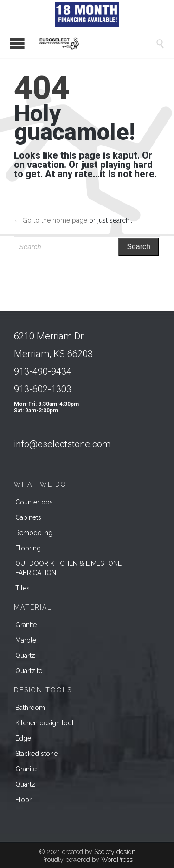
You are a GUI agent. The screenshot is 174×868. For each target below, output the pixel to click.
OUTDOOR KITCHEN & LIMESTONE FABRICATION (68, 568)
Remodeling (34, 533)
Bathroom (30, 708)
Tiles (23, 588)
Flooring (28, 548)
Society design (115, 852)
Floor (23, 800)
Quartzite (29, 671)
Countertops (34, 502)
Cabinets (28, 517)
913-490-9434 (43, 371)
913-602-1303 (43, 389)
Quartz (25, 656)
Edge (23, 738)
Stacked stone (36, 754)
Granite (26, 625)
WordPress (117, 860)
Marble (26, 640)
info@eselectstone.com (62, 444)
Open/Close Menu (17, 43)
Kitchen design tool (45, 723)
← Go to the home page (51, 220)
